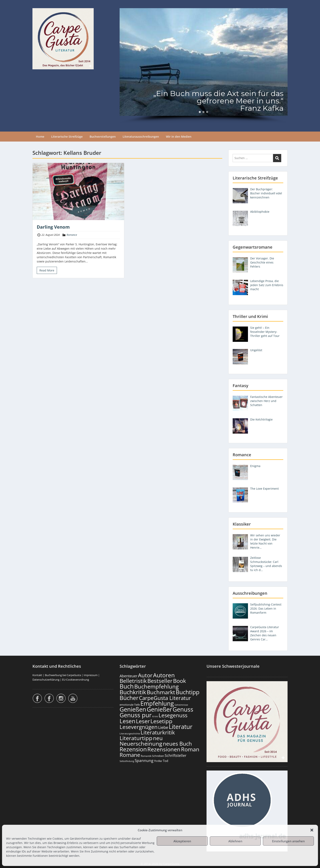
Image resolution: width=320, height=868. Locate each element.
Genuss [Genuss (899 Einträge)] (183, 709)
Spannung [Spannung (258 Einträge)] (144, 761)
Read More (47, 270)
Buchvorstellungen (103, 137)
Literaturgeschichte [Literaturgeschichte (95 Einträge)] (130, 734)
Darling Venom (53, 227)
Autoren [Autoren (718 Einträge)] (164, 675)
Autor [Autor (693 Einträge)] (145, 675)
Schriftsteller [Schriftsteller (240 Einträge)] (176, 755)
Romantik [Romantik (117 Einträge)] (146, 756)
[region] (204, 66)
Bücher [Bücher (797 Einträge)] (129, 698)
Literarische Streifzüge (67, 137)
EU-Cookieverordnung (76, 680)
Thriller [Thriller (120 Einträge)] (158, 761)
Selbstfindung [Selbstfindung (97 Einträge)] (127, 761)
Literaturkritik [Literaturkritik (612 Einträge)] (158, 732)
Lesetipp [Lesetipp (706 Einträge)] (161, 721)
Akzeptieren (182, 841)
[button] (312, 830)
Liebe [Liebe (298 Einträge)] (163, 727)
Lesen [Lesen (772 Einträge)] (127, 721)
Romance (72, 235)
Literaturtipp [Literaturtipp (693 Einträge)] (136, 738)
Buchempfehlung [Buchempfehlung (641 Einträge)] (157, 686)
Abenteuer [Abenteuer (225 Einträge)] (128, 676)
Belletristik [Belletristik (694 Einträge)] (133, 681)
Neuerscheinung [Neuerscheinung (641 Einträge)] (141, 744)
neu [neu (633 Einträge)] (158, 738)
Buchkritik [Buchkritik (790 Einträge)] (133, 692)
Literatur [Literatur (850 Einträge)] (181, 727)
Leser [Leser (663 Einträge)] (143, 721)
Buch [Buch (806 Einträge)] (127, 686)
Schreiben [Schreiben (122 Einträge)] (158, 756)
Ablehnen (235, 841)
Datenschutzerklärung (46, 680)
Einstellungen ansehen (288, 841)
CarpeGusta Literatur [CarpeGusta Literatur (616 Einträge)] (165, 698)
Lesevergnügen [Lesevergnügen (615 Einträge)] (139, 727)
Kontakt (37, 675)
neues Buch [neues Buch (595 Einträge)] (177, 744)
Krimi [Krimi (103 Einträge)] (155, 716)
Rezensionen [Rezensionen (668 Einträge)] (164, 749)
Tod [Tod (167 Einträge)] (166, 761)
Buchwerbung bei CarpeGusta (63, 675)
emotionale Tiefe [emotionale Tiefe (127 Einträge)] (130, 705)
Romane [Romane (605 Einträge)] (130, 755)
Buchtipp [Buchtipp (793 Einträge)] (188, 692)
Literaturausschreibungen (141, 137)
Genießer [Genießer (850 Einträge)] (159, 709)
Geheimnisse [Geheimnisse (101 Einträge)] (181, 705)
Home (40, 137)
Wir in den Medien (179, 137)
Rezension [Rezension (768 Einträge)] (133, 749)
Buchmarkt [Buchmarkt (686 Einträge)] (161, 692)
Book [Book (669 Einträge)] (179, 681)
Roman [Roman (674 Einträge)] (190, 749)
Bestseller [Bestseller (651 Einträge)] (160, 681)
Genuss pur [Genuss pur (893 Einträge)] (136, 715)
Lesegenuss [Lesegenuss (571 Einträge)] (173, 715)
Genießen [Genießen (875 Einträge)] (133, 709)
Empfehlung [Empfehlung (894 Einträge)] (157, 703)
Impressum (91, 675)
